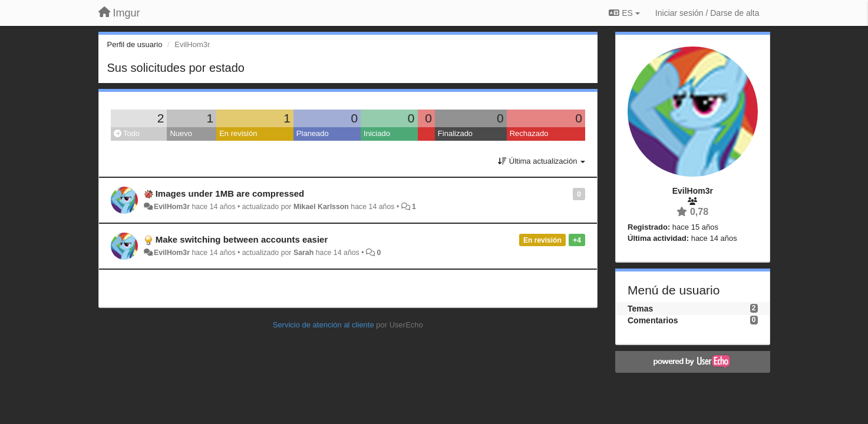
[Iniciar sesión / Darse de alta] (707, 13)
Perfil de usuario (135, 44)
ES (624, 13)
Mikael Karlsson (321, 207)
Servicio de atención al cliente (325, 325)
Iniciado (377, 133)
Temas (640, 309)
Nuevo (181, 133)
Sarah (303, 253)
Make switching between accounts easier (242, 239)
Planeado (313, 133)
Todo (127, 133)
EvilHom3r (172, 207)
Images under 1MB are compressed (230, 193)
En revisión (238, 133)
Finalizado (455, 133)
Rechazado (529, 133)
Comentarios (653, 320)
